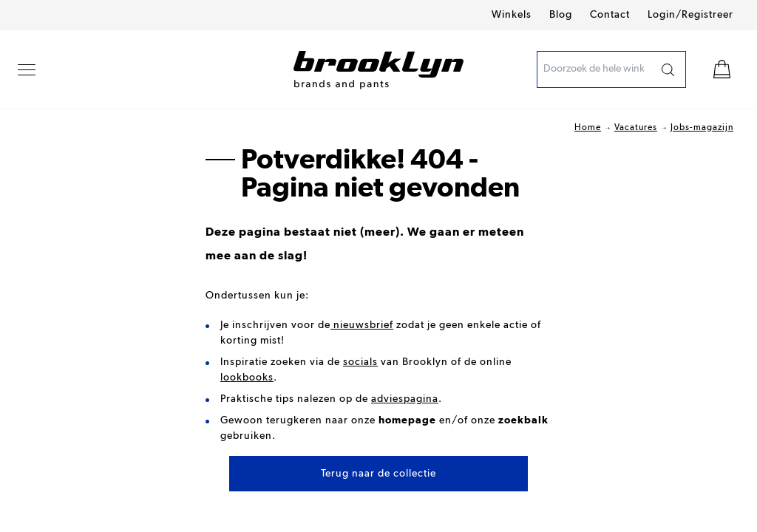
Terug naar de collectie (378, 474)
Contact (610, 15)
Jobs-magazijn (702, 128)
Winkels (512, 15)
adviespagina (405, 399)
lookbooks (247, 378)
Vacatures (636, 128)
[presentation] (594, 69)
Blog (561, 15)
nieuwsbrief (362, 325)
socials (360, 362)
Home (588, 128)
